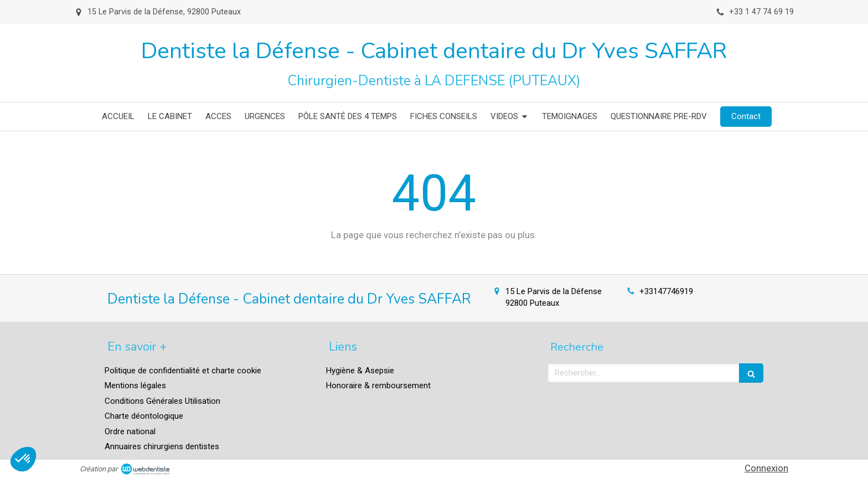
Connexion (766, 468)
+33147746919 (666, 291)
